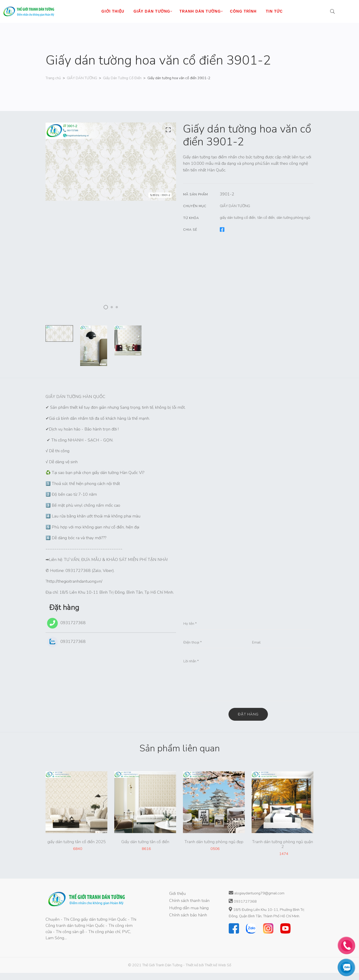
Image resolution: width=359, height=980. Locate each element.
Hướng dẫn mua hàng (189, 908)
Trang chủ (53, 78)
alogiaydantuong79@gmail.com (257, 893)
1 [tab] (106, 307)
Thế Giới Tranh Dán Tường (162, 965)
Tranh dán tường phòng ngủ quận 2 (283, 844)
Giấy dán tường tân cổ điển (145, 842)
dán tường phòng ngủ (293, 218)
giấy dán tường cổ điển (238, 218)
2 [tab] (112, 307)
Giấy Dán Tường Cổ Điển (122, 78)
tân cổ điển (266, 218)
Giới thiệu (177, 893)
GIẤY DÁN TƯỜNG (82, 78)
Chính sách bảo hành (188, 915)
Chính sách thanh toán (189, 901)
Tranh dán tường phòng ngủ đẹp (214, 842)
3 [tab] (117, 307)
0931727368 (66, 623)
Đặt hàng (248, 714)
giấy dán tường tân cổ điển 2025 (77, 842)
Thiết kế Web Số (218, 965)
